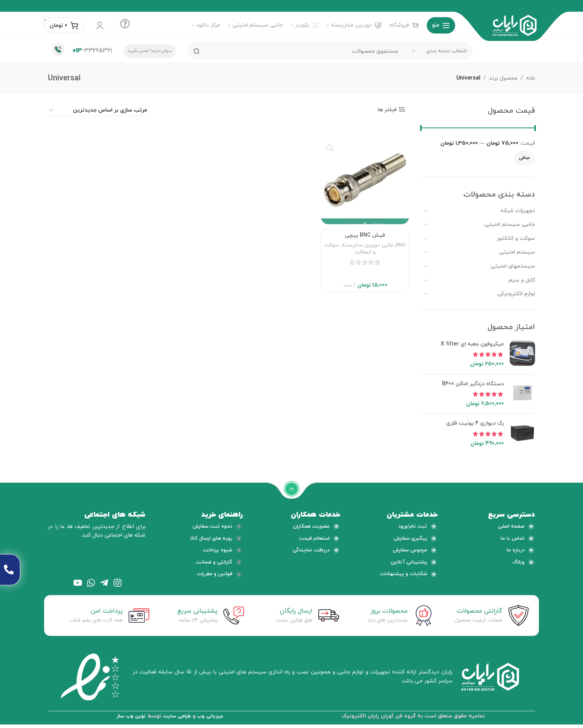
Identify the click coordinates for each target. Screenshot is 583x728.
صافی (524, 158)
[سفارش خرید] (98, 111)
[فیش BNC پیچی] (365, 181)
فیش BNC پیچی (365, 241)
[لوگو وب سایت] (515, 25)
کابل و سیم (522, 280)
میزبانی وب (212, 720)
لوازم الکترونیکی (516, 294)
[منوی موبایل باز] (441, 25)
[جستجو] (330, 51)
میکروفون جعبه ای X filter (472, 344)
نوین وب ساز (129, 720)
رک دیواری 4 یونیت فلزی (475, 423)
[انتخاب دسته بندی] (439, 51)
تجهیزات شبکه (518, 211)
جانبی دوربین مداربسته (367, 251)
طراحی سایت (177, 720)
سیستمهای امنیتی (513, 266)
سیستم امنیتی (517, 252)
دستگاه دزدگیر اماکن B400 (473, 384)
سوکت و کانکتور (516, 238)
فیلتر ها (387, 110)
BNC (401, 251)
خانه (530, 78)
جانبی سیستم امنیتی (510, 224)
